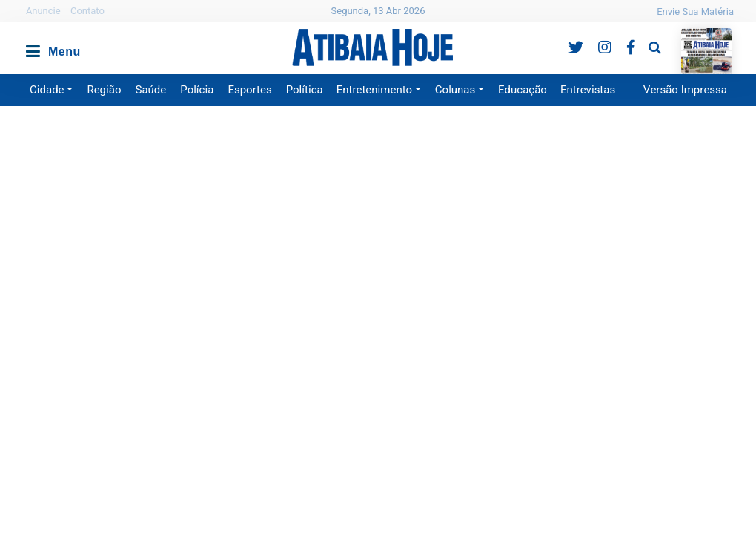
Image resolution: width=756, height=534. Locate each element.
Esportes (249, 90)
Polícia (197, 90)
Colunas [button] (455, 90)
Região (104, 90)
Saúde (151, 90)
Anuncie (43, 11)
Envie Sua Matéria (695, 11)
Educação (523, 90)
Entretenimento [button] (374, 90)
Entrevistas (588, 90)
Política (305, 90)
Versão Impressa (685, 90)
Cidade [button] (47, 90)
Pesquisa (643, 36)
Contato (87, 11)
